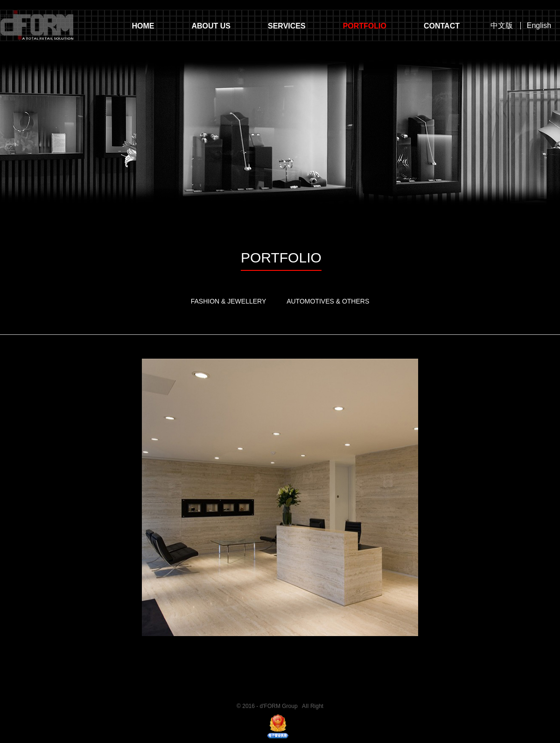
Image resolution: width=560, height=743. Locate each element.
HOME (143, 26)
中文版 (502, 26)
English (539, 26)
